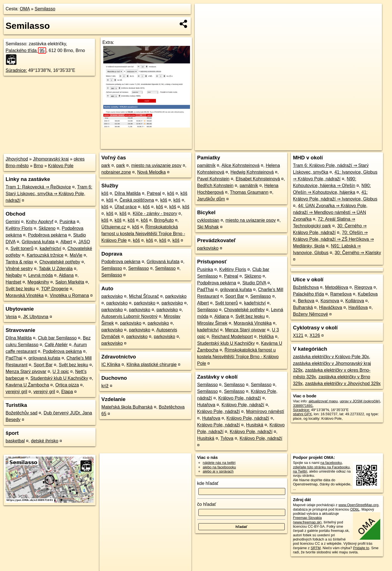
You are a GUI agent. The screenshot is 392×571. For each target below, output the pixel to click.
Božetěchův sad (22, 413)
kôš (105, 193)
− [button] (204, 22)
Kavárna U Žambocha (27, 385)
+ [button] (204, 13)
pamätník (206, 165)
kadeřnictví (50, 248)
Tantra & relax (19, 262)
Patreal (154, 193)
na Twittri (300, 471)
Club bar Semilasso (57, 338)
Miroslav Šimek (212, 323)
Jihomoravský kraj (51, 159)
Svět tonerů (22, 248)
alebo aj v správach (218, 471)
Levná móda (41, 275)
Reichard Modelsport (232, 337)
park (106, 165)
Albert (66, 242)
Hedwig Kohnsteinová (252, 172)
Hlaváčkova (331, 307)
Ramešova (341, 294)
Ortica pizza (67, 385)
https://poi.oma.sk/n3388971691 (357, 146)
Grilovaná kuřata (38, 242)
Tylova (227, 438)
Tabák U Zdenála (56, 269)
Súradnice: (16, 70)
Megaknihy (38, 282)
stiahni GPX (302, 414)
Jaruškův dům (211, 199)
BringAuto (164, 220)
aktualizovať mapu (323, 401)
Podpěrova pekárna (47, 235)
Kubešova (368, 294)
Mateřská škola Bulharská (127, 407)
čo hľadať (207, 504)
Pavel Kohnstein (213, 179)
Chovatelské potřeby (60, 262)
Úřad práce (126, 207)
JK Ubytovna (36, 317)
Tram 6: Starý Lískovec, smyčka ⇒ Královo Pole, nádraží (49, 194)
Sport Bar (43, 365)
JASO (84, 242)
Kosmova (330, 301)
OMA (25, 9)
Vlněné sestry (19, 269)
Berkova (306, 301)
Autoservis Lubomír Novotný (130, 316)
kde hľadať (208, 483)
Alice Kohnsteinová (241, 165)
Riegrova (363, 287)
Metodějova (337, 287)
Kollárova (355, 301)
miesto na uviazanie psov (156, 165)
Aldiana (66, 275)
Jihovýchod (17, 159)
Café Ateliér (56, 345)
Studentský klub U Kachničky (59, 378)
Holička (266, 337)
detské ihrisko (45, 441)
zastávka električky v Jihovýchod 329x (343, 384)
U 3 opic (61, 371)
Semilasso (45, 9)
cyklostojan (208, 220)
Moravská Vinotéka (25, 295)
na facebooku (331, 463)
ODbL (355, 509)
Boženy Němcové (310, 314)
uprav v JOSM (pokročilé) (360, 401)
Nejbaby (14, 275)
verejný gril (16, 392)
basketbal (15, 441)
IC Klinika (111, 364)
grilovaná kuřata (44, 358)
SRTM (316, 548)
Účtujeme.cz (114, 227)
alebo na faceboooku (219, 467)
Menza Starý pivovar (26, 371)
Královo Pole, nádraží (240, 398)
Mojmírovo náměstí (265, 411)
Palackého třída (26, 50)
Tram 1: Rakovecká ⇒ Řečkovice (38, 187)
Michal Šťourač (144, 296)
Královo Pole (61, 166)
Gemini (13, 222)
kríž (105, 386)
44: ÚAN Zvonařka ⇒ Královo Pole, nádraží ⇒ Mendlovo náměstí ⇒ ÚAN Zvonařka (330, 212)
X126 (315, 335)
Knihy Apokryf (40, 222)
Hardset (13, 282)
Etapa (67, 392)
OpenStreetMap (286, 146)
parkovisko (112, 296)
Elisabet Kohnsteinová (258, 179)
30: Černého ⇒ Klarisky (358, 253)
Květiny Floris (19, 228)
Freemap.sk (315, 146)
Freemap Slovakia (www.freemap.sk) (307, 520)
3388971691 (303, 406)
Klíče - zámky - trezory (155, 213)
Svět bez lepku (20, 289)
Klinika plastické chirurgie (152, 364)
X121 (298, 335)
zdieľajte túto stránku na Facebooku (321, 467)
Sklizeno (47, 228)
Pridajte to (361, 548)
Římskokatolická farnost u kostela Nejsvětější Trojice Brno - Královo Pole (143, 234)
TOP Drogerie (55, 289)
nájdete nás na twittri (219, 463)
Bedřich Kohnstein (215, 186)
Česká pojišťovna (137, 200)
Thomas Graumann (249, 192)
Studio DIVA (254, 283)
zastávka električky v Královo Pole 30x (331, 357)
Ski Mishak (208, 227)
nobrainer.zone (116, 172)
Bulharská (303, 307)
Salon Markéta (70, 282)
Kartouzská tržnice (45, 255)
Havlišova (358, 307)
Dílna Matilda (19, 338)
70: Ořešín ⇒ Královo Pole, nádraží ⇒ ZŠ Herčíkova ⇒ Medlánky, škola (333, 239)
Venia (11, 317)
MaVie (76, 255)
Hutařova (206, 405)
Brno (39, 166)
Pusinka (67, 222)
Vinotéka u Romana (69, 295)
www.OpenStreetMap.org (358, 505)
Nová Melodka (151, 172)
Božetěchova (306, 287)
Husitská (255, 425)
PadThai (14, 358)
